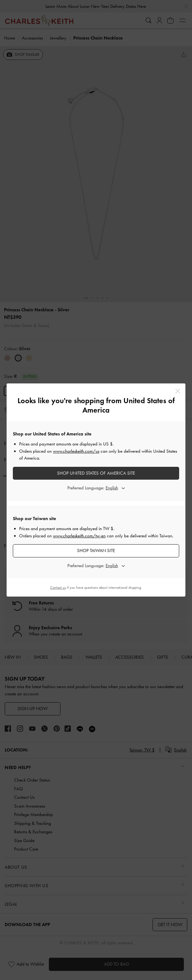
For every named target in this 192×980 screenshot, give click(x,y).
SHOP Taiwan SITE (96, 551)
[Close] (178, 391)
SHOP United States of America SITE (96, 473)
